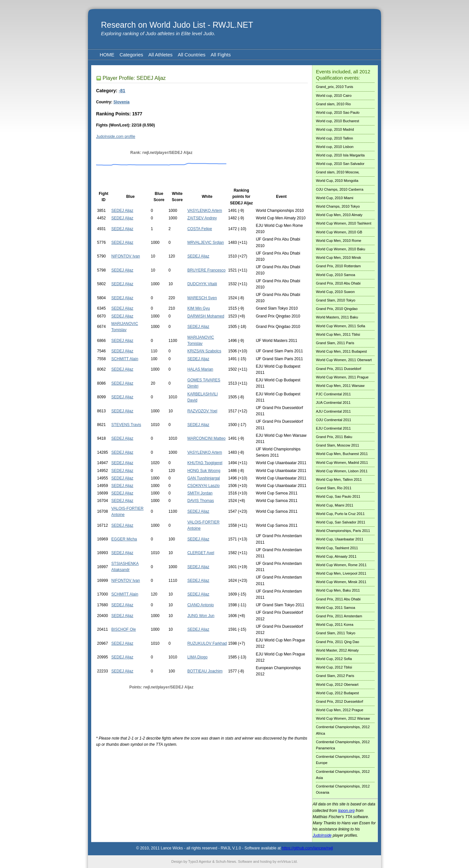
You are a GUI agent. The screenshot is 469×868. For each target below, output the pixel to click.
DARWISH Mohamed (206, 316)
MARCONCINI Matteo (206, 438)
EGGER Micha (124, 539)
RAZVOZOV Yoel (202, 411)
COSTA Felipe (200, 229)
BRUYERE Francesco (206, 270)
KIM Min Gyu (199, 308)
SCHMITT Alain (125, 359)
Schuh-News (226, 861)
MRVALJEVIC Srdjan (206, 243)
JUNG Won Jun (201, 616)
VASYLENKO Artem (205, 211)
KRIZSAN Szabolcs (204, 351)
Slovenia (121, 102)
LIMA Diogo (197, 657)
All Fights (221, 55)
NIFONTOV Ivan (126, 256)
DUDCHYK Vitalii (202, 284)
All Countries (192, 55)
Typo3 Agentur (200, 861)
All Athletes (161, 55)
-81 (122, 91)
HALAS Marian (200, 369)
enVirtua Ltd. (288, 861)
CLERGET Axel (201, 553)
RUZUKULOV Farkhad (207, 643)
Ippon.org (346, 811)
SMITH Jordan (200, 493)
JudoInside (322, 835)
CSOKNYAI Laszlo (203, 486)
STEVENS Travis (126, 425)
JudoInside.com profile (116, 137)
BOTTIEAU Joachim (205, 671)
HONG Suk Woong (204, 471)
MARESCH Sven (202, 298)
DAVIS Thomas (201, 501)
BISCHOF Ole (124, 629)
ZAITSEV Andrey (202, 218)
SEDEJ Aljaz (122, 211)
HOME (107, 55)
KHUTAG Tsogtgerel (205, 463)
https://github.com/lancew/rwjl (307, 848)
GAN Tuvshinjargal (204, 478)
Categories (131, 55)
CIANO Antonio (200, 605)
